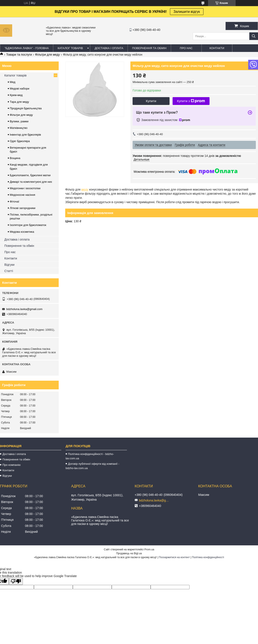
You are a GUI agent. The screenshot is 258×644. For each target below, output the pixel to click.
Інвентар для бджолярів (25, 135)
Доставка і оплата (17, 239)
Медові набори (20, 89)
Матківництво (19, 128)
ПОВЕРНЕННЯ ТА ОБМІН (149, 48)
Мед (13, 82)
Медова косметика (22, 232)
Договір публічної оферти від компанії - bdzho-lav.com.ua (92, 466)
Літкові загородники (23, 208)
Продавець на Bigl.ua (129, 553)
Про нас (10, 252)
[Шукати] (254, 36)
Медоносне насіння (22, 195)
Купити (151, 101)
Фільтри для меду (47, 55)
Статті (9, 271)
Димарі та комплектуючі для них (31, 182)
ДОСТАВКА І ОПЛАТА (109, 48)
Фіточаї (14, 202)
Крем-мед (16, 95)
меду (85, 189)
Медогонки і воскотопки (25, 188)
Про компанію (12, 465)
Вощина (15, 158)
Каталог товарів (15, 75)
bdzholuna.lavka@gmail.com (24, 309)
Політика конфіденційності (208, 557)
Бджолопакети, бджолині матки (30, 175)
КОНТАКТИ (217, 48)
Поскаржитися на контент (174, 557)
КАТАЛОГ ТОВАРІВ (70, 48)
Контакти (11, 258)
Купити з (191, 101)
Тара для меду (19, 102)
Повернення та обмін (19, 246)
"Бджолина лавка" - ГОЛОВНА (27, 48)
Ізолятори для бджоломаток (28, 225)
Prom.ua (149, 549)
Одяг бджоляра (20, 141)
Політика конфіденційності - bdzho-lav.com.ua (90, 456)
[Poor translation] (16, 581)
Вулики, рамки (19, 121)
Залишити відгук (187, 12)
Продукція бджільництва (26, 108)
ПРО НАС (186, 48)
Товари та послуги (19, 55)
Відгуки (9, 265)
